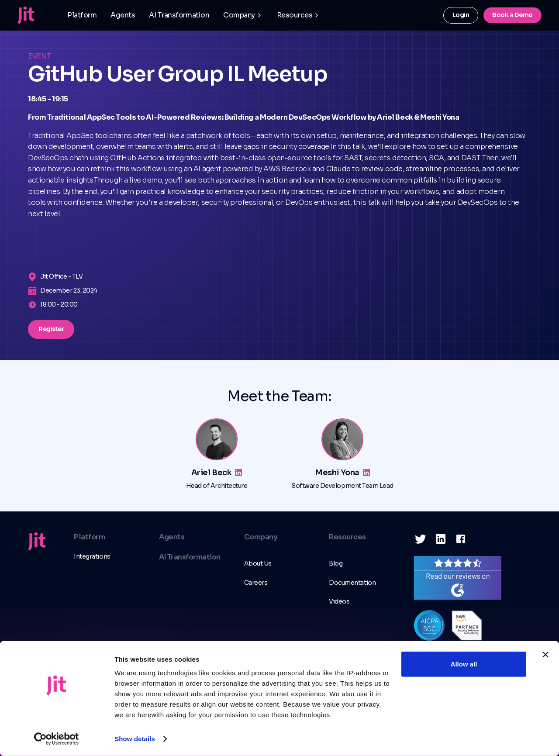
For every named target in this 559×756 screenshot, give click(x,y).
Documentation (352, 583)
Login (461, 15)
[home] (26, 15)
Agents (123, 15)
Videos (339, 601)
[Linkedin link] (238, 473)
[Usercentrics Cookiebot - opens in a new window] (57, 739)
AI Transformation (179, 15)
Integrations (92, 556)
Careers (256, 583)
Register (51, 329)
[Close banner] (545, 655)
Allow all (464, 664)
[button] (243, 15)
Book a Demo (512, 15)
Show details (135, 739)
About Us (258, 563)
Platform (82, 15)
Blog (336, 563)
